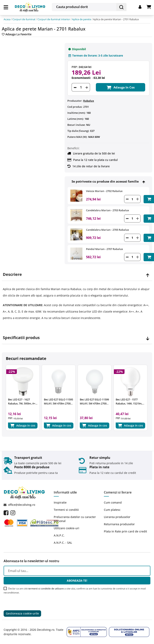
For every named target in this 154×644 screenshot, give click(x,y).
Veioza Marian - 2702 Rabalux (104, 191)
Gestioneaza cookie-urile (22, 613)
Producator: (75, 101)
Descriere (12, 274)
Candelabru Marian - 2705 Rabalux (107, 230)
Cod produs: (75, 107)
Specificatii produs (21, 338)
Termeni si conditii (66, 510)
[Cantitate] (81, 87)
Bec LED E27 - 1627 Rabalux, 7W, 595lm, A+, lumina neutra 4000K (22, 402)
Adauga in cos (120, 87)
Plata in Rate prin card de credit (125, 531)
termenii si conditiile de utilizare (46, 589)
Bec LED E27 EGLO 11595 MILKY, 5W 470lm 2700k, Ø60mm (58, 402)
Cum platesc (112, 510)
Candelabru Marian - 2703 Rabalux (107, 210)
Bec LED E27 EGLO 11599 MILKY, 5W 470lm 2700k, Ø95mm (94, 402)
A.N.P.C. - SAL (63, 543)
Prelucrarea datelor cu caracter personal (75, 519)
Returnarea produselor (119, 524)
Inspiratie (60, 502)
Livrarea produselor (117, 517)
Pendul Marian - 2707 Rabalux (104, 249)
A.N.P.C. (59, 535)
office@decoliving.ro (22, 505)
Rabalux (89, 101)
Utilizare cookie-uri (66, 528)
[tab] (77, 275)
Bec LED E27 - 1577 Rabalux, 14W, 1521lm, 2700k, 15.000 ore (129, 402)
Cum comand (113, 502)
